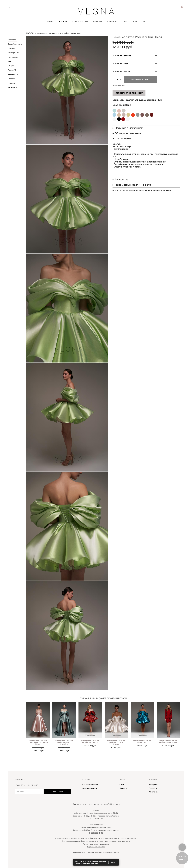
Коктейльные (13, 65)
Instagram (153, 785)
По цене (11, 74)
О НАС (125, 30)
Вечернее (12, 56)
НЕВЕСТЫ (97, 30)
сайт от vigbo (13, 862)
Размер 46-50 (13, 83)
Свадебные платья (15, 52)
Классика (12, 91)
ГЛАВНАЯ (50, 30)
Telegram (153, 788)
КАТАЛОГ (63, 30)
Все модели (12, 48)
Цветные (11, 87)
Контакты (123, 788)
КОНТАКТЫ (112, 30)
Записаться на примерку (129, 101)
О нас (122, 785)
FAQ (144, 30)
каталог (30, 41)
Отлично (113, 862)
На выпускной (13, 61)
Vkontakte (153, 792)
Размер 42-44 (13, 78)
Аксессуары (13, 96)
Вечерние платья (90, 788)
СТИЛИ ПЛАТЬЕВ (80, 30)
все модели (42, 41)
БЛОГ (135, 30)
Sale (9, 69)
